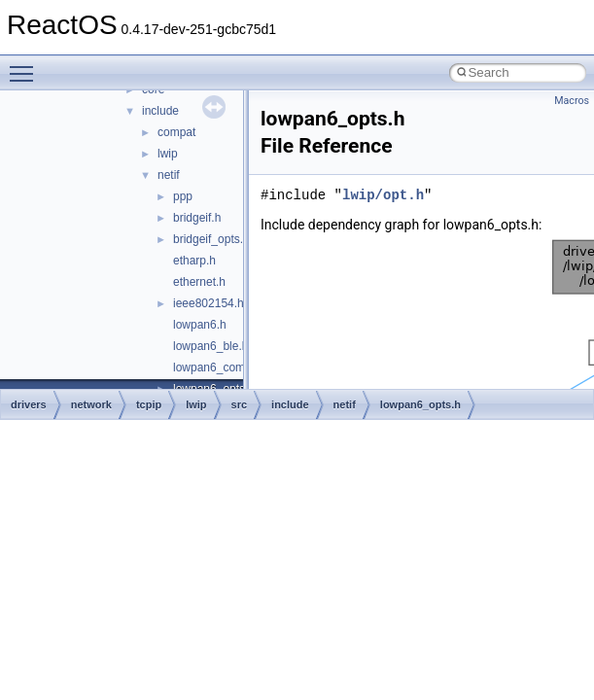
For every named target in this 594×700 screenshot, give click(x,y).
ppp (183, 196)
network (91, 404)
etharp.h (194, 261)
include (160, 111)
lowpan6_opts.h (420, 404)
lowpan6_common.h (225, 367)
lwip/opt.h (383, 195)
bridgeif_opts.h (211, 239)
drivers (29, 404)
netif (169, 175)
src (240, 404)
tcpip (149, 404)
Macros (572, 101)
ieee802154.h (209, 303)
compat (176, 132)
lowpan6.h (200, 325)
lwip (168, 154)
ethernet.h (199, 282)
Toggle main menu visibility (26, 65)
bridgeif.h (197, 218)
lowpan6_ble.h (210, 346)
